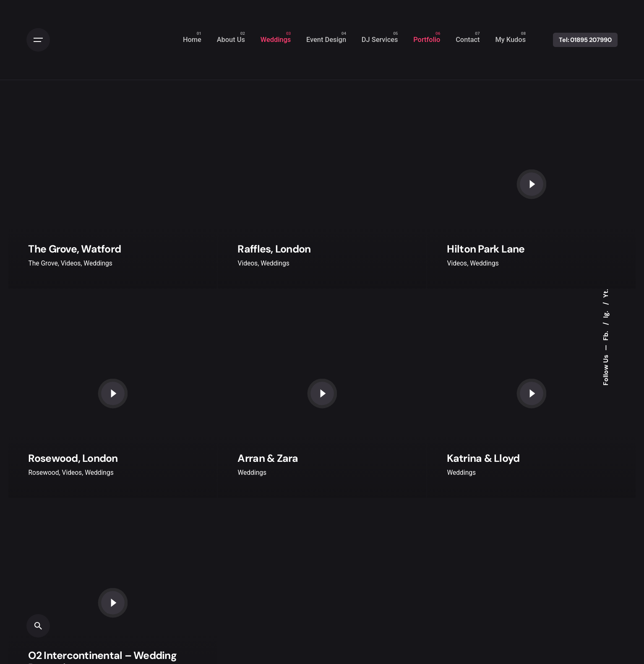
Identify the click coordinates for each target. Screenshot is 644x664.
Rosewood (43, 473)
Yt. (605, 293)
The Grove (43, 263)
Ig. (605, 314)
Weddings (98, 263)
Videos (71, 263)
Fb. (605, 335)
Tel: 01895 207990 (585, 40)
